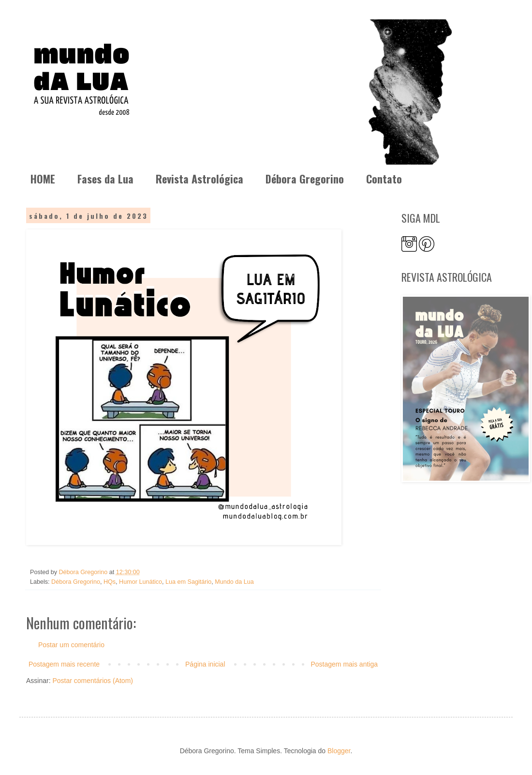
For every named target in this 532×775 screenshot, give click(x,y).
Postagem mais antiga (344, 664)
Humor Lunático (140, 582)
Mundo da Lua (234, 582)
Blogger (339, 751)
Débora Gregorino (305, 179)
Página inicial (205, 664)
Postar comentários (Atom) (93, 681)
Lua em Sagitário (188, 582)
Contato (384, 179)
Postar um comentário (71, 645)
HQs (110, 582)
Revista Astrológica (199, 179)
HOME (43, 179)
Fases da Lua (105, 179)
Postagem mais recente (64, 664)
